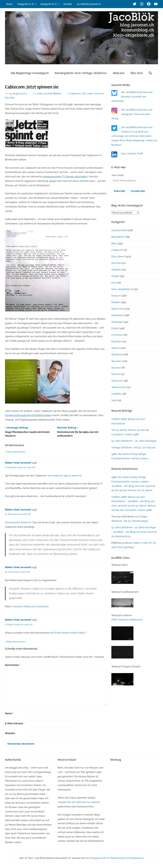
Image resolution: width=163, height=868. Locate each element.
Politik (115, 328)
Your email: (118, 175)
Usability (116, 394)
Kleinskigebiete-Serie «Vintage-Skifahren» (81, 73)
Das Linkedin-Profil (132, 153)
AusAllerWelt (119, 230)
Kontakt (68, 4)
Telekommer (119, 387)
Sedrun (116, 348)
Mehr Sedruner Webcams (127, 620)
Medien (116, 302)
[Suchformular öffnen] (150, 73)
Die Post (116, 263)
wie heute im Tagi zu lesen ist (65, 476)
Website (10, 733)
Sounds (116, 368)
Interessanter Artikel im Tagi (21, 522)
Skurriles (10, 98)
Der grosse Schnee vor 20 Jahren (134, 490)
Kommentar (13, 665)
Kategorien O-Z (50, 4)
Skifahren (117, 354)
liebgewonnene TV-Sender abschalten (65, 176)
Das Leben (88, 94)
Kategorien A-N (27, 4)
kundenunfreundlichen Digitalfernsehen (28, 415)
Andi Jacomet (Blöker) (49, 94)
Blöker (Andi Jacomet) (18, 463)
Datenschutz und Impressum (127, 858)
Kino (114, 283)
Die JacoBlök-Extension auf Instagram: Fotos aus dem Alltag (132, 114)
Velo (114, 400)
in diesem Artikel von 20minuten (30, 606)
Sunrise (116, 374)
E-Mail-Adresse (15, 723)
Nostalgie (117, 322)
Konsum (99, 94)
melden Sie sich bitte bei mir (74, 802)
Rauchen (116, 341)
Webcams (119, 73)
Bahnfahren (118, 237)
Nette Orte (118, 309)
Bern (114, 243)
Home (9, 4)
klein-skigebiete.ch (122, 289)
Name (9, 713)
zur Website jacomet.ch (89, 4)
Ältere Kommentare (16, 452)
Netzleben (117, 315)
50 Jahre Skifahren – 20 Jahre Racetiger (134, 441)
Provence (117, 335)
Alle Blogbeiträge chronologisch (30, 73)
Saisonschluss (123, 536)
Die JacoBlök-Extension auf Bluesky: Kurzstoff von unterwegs (132, 97)
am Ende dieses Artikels (64, 633)
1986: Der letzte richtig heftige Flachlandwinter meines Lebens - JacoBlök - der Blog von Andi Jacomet (133, 482)
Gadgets (116, 270)
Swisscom (117, 381)
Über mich (137, 73)
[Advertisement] (134, 783)
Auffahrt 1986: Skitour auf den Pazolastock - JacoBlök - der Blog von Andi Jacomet (133, 501)
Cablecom (75, 94)
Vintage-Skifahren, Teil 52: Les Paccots (133, 447)
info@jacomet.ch (99, 858)
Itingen (115, 276)
